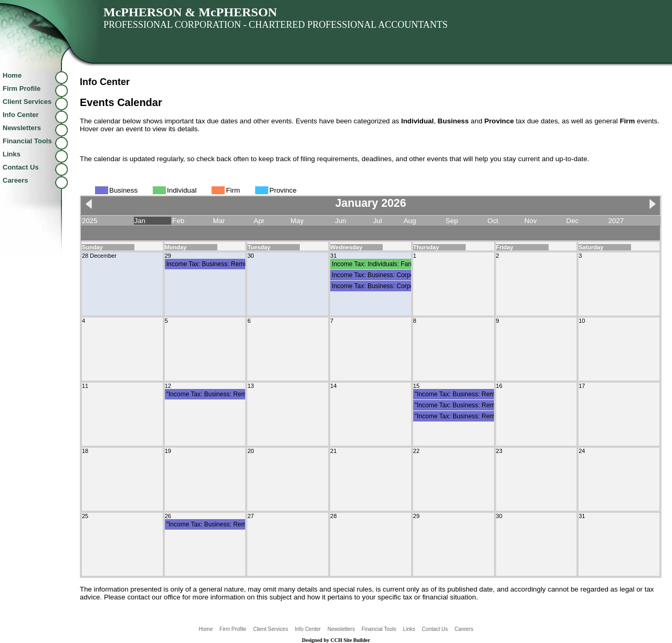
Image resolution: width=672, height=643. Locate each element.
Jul (378, 221)
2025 (90, 221)
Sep (452, 221)
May (297, 221)
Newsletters (22, 128)
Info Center (21, 115)
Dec (573, 221)
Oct (493, 221)
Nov (531, 221)
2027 (616, 221)
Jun (341, 221)
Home (12, 75)
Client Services (27, 102)
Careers (15, 180)
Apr (259, 221)
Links (12, 154)
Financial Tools (27, 141)
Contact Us (21, 167)
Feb (178, 221)
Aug (410, 221)
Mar (219, 221)
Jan (140, 221)
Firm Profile (22, 88)
